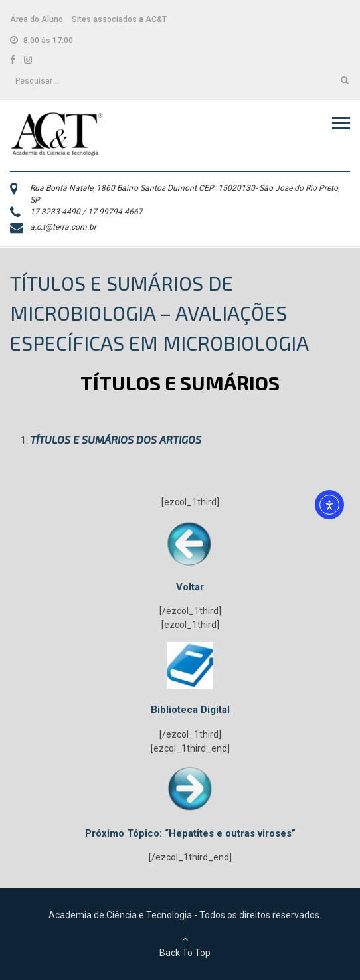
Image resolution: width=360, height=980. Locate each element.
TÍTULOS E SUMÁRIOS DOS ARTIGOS (116, 439)
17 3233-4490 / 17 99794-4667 (86, 212)
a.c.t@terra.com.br (63, 227)
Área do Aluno (37, 19)
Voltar (190, 587)
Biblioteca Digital (190, 710)
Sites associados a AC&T (119, 19)
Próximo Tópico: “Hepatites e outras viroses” (190, 833)
